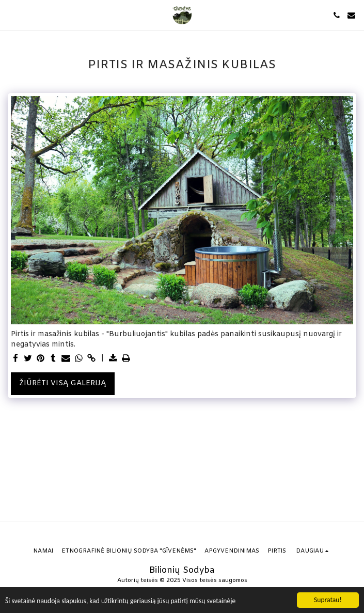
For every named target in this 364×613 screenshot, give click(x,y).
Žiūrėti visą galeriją (62, 383)
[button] (11, 15)
